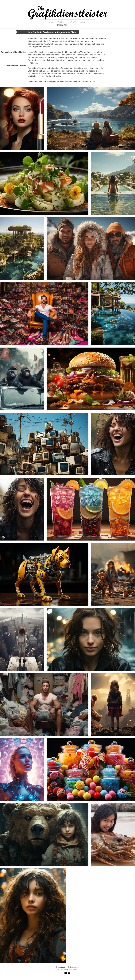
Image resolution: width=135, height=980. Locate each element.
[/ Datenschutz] (73, 967)
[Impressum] (61, 967)
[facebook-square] (66, 973)
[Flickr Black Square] (69, 973)
